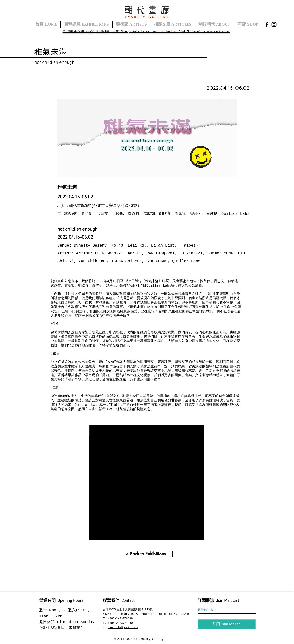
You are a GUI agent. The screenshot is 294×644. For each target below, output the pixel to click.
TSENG (115, 32)
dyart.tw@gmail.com (123, 627)
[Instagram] (274, 24)
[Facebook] (267, 24)
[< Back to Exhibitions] (146, 554)
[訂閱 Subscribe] (227, 624)
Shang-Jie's (129, 32)
